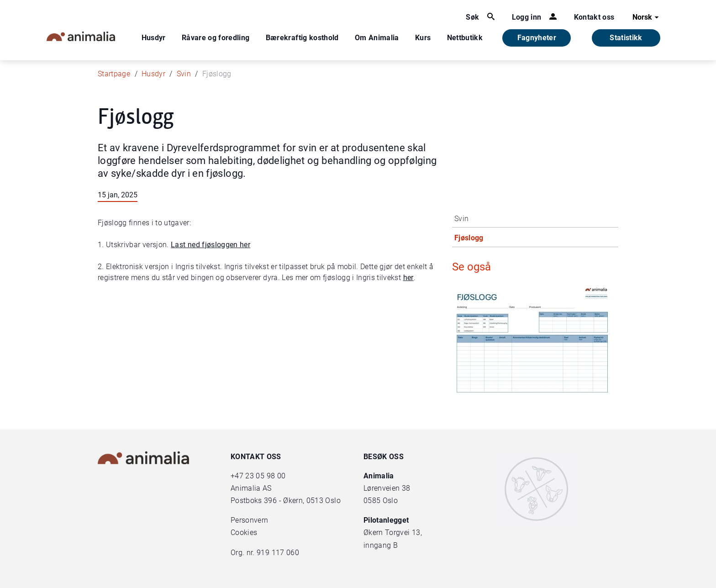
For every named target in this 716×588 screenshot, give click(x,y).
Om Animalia (377, 38)
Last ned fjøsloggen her (211, 245)
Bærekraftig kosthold (302, 38)
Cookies (244, 532)
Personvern (250, 520)
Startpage (114, 74)
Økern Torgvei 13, (394, 532)
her (408, 278)
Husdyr (154, 38)
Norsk (647, 17)
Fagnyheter (537, 38)
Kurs (423, 38)
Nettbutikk (465, 38)
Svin (184, 74)
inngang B (381, 545)
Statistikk (626, 38)
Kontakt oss (594, 17)
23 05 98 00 (265, 476)
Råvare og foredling (216, 38)
